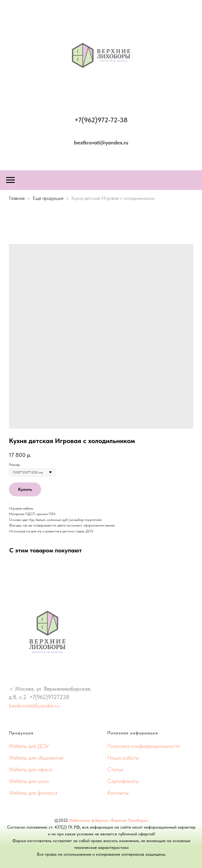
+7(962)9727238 (49, 697)
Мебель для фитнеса (33, 793)
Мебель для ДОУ (29, 746)
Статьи (115, 769)
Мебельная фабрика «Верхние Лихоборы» (109, 820)
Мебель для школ (29, 781)
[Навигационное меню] (10, 180)
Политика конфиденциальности (144, 746)
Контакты (118, 793)
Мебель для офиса (31, 769)
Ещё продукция (49, 198)
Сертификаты (123, 781)
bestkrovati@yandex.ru (34, 706)
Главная (17, 198)
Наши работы (123, 758)
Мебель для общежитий (36, 758)
